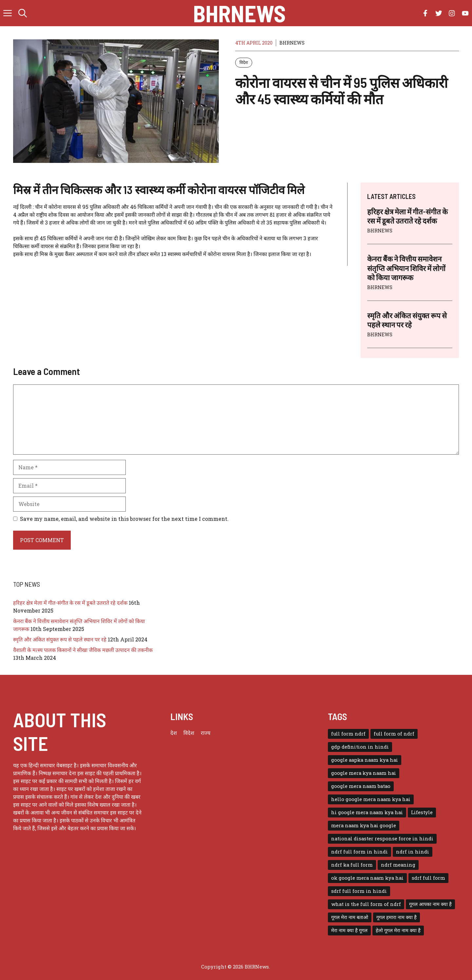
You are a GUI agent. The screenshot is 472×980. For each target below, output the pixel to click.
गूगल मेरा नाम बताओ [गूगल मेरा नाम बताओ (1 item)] (350, 917)
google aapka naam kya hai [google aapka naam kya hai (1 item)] (365, 760)
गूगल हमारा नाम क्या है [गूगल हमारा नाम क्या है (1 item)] (396, 917)
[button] (23, 13)
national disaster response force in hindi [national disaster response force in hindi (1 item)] (382, 839)
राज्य (206, 733)
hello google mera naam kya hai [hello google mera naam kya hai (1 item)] (371, 799)
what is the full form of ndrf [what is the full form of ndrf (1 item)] (366, 904)
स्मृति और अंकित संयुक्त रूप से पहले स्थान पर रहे (60, 639)
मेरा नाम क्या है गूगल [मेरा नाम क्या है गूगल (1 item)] (349, 930)
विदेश (244, 62)
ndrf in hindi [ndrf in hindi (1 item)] (413, 852)
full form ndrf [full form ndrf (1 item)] (348, 734)
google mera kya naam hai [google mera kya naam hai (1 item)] (364, 773)
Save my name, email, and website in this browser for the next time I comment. (124, 519)
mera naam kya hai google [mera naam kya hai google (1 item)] (364, 825)
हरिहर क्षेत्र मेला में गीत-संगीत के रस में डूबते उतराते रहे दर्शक (70, 603)
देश (174, 733)
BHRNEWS (292, 43)
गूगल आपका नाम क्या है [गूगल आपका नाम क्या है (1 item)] (430, 904)
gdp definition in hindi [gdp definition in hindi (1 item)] (360, 747)
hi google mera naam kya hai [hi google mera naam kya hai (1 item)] (367, 812)
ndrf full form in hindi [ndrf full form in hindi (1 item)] (359, 852)
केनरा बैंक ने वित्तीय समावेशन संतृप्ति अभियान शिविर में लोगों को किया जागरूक (406, 268)
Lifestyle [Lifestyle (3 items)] (422, 812)
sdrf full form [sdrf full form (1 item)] (428, 878)
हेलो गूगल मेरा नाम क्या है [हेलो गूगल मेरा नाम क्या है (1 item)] (398, 930)
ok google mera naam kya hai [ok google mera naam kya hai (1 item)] (367, 878)
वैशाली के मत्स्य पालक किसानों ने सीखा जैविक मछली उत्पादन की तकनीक (83, 650)
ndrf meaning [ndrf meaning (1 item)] (398, 865)
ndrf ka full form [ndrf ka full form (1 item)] (352, 865)
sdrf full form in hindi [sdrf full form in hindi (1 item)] (359, 891)
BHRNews (239, 13)
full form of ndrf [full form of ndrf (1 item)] (394, 734)
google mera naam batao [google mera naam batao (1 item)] (361, 786)
